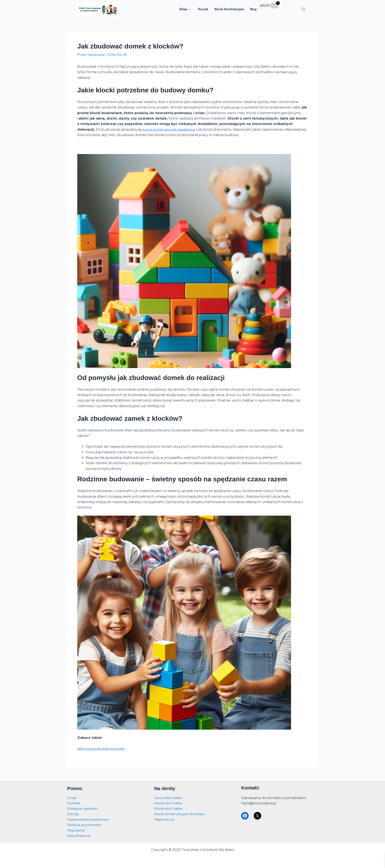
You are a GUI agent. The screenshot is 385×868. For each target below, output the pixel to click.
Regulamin (77, 830)
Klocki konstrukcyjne (229, 9)
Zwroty (73, 814)
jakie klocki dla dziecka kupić (101, 748)
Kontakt (74, 802)
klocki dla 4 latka (168, 802)
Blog (253, 9)
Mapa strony (165, 819)
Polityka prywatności (85, 825)
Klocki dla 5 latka (168, 808)
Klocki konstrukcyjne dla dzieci (180, 814)
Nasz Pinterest (79, 836)
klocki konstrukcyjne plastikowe (170, 129)
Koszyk (203, 9)
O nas (72, 797)
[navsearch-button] (303, 9)
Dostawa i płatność (83, 808)
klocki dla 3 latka (168, 797)
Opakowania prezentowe (88, 819)
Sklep (185, 9)
